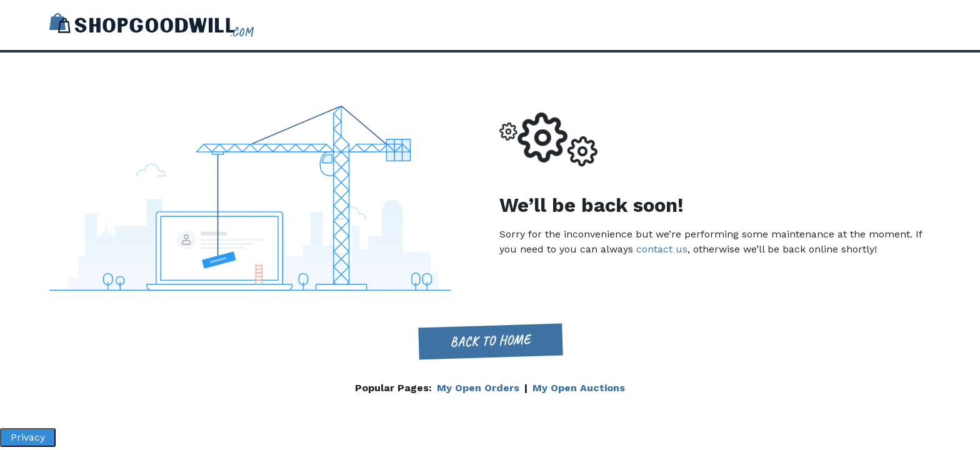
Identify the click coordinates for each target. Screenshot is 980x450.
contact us (662, 249)
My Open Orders (478, 388)
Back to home (490, 341)
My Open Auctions (579, 388)
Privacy (28, 437)
